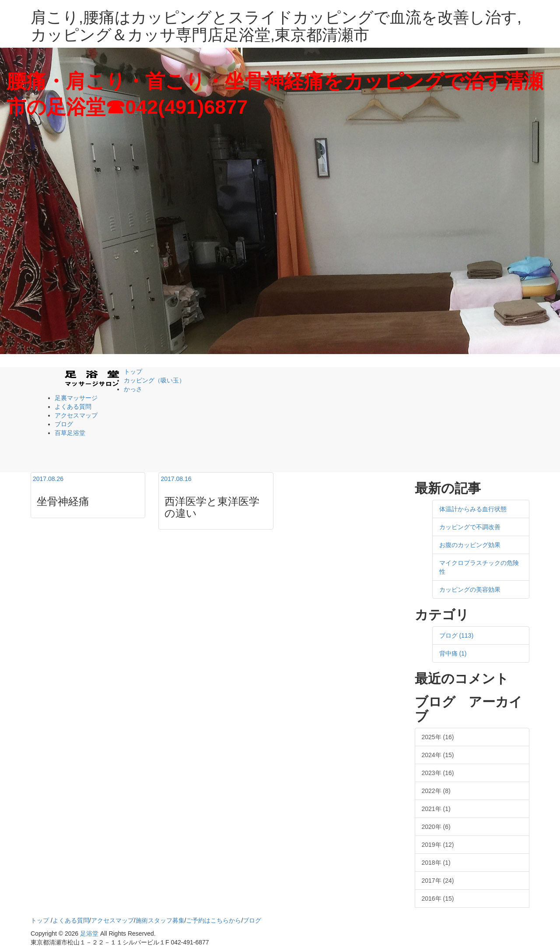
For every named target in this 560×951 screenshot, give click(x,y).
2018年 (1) (436, 863)
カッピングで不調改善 (470, 527)
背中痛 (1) (453, 653)
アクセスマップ (76, 415)
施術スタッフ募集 (160, 920)
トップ (133, 372)
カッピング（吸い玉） (154, 380)
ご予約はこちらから (213, 920)
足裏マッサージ (76, 398)
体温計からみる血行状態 (473, 509)
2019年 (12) (438, 845)
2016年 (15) (438, 898)
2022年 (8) (436, 791)
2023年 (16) (438, 773)
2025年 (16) (438, 737)
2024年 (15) (438, 755)
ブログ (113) (457, 635)
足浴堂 (89, 933)
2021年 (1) (436, 809)
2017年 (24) (438, 881)
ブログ (64, 424)
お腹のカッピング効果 (470, 545)
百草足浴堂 (70, 433)
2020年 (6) (436, 827)
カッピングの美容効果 (470, 590)
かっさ (133, 389)
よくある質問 (73, 407)
